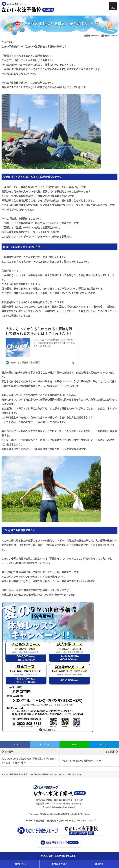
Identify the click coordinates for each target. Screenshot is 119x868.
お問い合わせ (20, 864)
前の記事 (9, 752)
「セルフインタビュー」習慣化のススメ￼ (81, 761)
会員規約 (51, 821)
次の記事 (110, 752)
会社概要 (40, 821)
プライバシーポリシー (69, 821)
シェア (15, 744)
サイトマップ (89, 821)
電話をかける (59, 864)
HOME (29, 821)
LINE (74, 744)
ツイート (45, 744)
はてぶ (104, 744)
